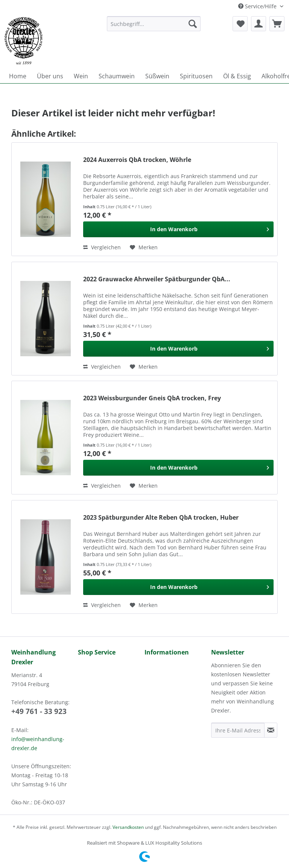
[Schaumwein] (117, 76)
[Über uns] (50, 76)
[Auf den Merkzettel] (144, 247)
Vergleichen (102, 247)
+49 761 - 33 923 (39, 711)
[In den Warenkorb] (178, 229)
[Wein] (81, 76)
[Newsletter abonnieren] (271, 730)
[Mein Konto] (259, 24)
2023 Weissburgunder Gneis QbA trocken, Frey (152, 398)
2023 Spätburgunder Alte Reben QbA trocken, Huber (161, 518)
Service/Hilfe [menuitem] (258, 6)
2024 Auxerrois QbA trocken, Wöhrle (137, 160)
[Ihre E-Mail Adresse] (238, 730)
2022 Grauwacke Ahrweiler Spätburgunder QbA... (157, 279)
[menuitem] (154, 27)
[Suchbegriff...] (154, 24)
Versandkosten (128, 827)
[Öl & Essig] (237, 76)
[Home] (18, 76)
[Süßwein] (157, 76)
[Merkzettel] (240, 24)
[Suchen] (193, 24)
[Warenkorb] (277, 24)
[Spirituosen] (196, 76)
